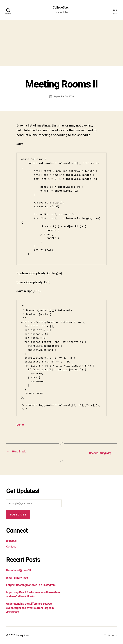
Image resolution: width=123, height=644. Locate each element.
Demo (21, 425)
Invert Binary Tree (17, 577)
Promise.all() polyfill (18, 570)
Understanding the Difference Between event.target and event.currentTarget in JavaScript (30, 608)
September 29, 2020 (64, 97)
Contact (11, 546)
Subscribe (18, 514)
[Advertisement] (61, 44)
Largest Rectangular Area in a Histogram (31, 585)
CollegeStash (61, 8)
